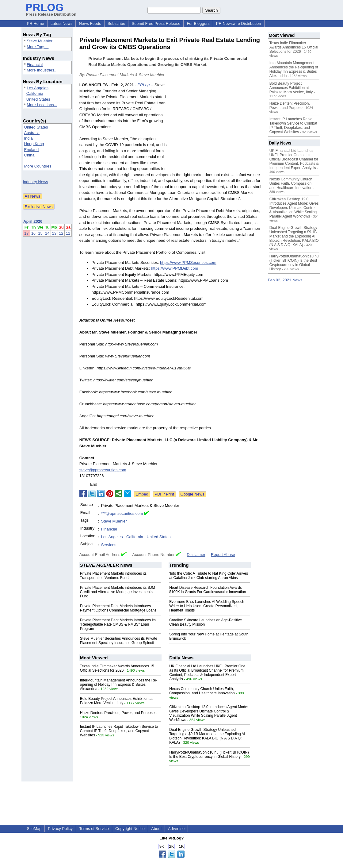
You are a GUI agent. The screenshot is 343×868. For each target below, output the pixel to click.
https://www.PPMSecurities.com (188, 262)
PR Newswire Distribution (239, 23)
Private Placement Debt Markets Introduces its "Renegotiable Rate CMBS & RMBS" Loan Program (118, 624)
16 (33, 233)
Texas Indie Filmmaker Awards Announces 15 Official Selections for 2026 (117, 668)
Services (109, 545)
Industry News (36, 182)
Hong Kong (34, 144)
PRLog (143, 85)
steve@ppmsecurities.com (103, 470)
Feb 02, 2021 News (285, 280)
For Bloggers (198, 23)
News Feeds (90, 23)
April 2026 (33, 221)
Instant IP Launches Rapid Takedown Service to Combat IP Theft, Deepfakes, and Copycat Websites (119, 731)
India (29, 138)
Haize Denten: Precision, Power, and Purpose (117, 713)
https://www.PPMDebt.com (175, 268)
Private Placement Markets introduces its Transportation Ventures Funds (113, 576)
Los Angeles (38, 88)
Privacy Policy (60, 829)
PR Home (36, 23)
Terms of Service (94, 829)
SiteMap (34, 829)
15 (40, 233)
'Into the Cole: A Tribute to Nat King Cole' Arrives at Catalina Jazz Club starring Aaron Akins (209, 576)
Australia (32, 133)
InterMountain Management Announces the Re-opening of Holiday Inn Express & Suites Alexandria (119, 685)
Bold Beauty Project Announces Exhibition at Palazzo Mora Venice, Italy (116, 701)
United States (38, 99)
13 (54, 233)
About (156, 829)
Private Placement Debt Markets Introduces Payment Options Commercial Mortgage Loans (118, 608)
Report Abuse (223, 555)
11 (68, 233)
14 (47, 233)
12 (61, 233)
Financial (35, 65)
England (32, 150)
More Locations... (42, 105)
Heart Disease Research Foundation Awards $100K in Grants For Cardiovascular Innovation (208, 590)
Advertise (176, 829)
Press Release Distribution (51, 12)
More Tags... (38, 47)
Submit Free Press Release (156, 23)
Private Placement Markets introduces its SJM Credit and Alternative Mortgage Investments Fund (118, 592)
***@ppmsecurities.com (122, 513)
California (35, 93)
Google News (192, 494)
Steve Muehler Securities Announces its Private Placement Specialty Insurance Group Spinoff (119, 641)
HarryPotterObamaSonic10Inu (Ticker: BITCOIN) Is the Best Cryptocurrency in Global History (209, 754)
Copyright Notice (130, 829)
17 (26, 233)
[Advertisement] (216, 127)
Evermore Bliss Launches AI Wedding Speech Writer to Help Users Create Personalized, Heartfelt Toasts (207, 606)
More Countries (38, 166)
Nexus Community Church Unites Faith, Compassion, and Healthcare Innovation (202, 691)
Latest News (62, 23)
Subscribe (116, 23)
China (29, 155)
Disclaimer (196, 555)
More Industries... (42, 70)
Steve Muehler (40, 41)
